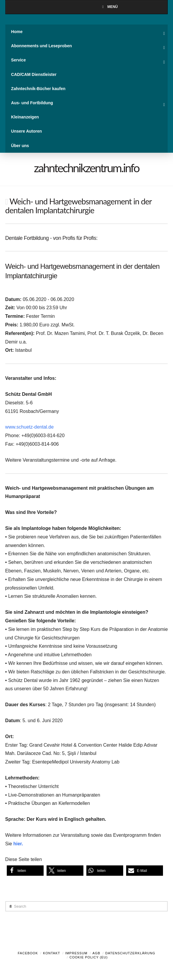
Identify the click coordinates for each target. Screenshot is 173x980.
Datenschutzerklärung (130, 953)
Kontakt (52, 953)
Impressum (76, 953)
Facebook (28, 953)
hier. (18, 844)
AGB (96, 953)
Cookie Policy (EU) (89, 957)
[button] (25, 871)
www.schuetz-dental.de (30, 427)
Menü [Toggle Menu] (109, 7)
